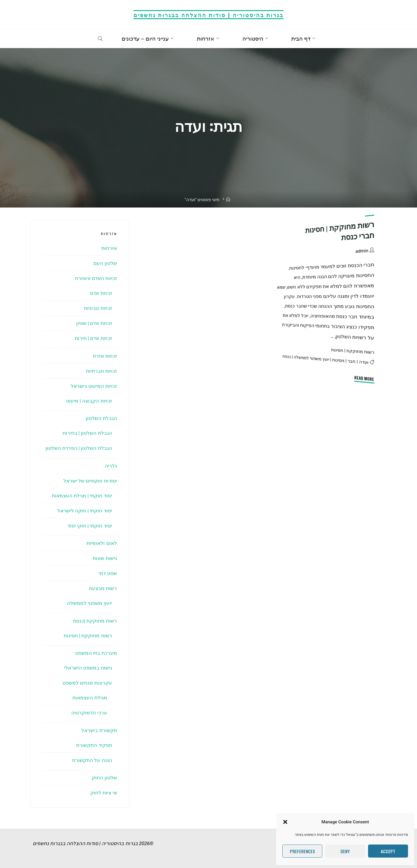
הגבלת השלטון (101, 418)
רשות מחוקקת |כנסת (95, 621)
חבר (352, 361)
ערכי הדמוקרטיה (89, 713)
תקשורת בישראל (99, 730)
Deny (345, 851)
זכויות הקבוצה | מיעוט (89, 401)
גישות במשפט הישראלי (88, 668)
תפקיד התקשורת (94, 745)
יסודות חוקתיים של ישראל (90, 481)
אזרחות (109, 248)
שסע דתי (108, 573)
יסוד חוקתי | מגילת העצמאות (82, 496)
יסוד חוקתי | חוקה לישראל (85, 511)
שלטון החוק (104, 778)
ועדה (364, 362)
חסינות (339, 360)
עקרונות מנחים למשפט (87, 683)
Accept (388, 851)
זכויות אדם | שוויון (94, 323)
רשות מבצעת (103, 588)
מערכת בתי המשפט (96, 653)
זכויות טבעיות (98, 308)
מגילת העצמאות (90, 698)
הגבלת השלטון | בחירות (87, 433)
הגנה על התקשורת (92, 760)
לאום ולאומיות (102, 543)
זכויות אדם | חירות (93, 338)
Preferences (302, 851)
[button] (285, 822)
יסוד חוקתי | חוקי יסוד (90, 526)
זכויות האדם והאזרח (96, 278)
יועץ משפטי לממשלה (312, 358)
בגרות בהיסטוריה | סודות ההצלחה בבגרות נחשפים (209, 15)
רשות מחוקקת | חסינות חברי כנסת (340, 231)
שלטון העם (105, 263)
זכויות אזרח (105, 356)
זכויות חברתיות (101, 371)
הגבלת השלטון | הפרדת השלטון (79, 448)
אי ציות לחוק (104, 793)
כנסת (287, 356)
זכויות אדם (101, 293)
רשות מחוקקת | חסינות (353, 351)
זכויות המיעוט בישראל (94, 386)
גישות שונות (105, 558)
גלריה (111, 466)
